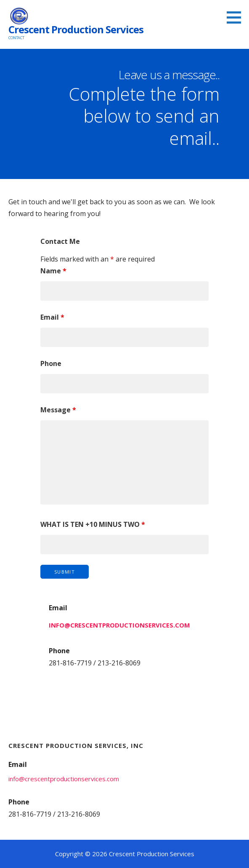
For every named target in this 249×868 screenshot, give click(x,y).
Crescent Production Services (76, 29)
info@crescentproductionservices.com (119, 625)
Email (52, 317)
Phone (51, 363)
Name (53, 271)
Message (58, 410)
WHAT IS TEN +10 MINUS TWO (93, 524)
